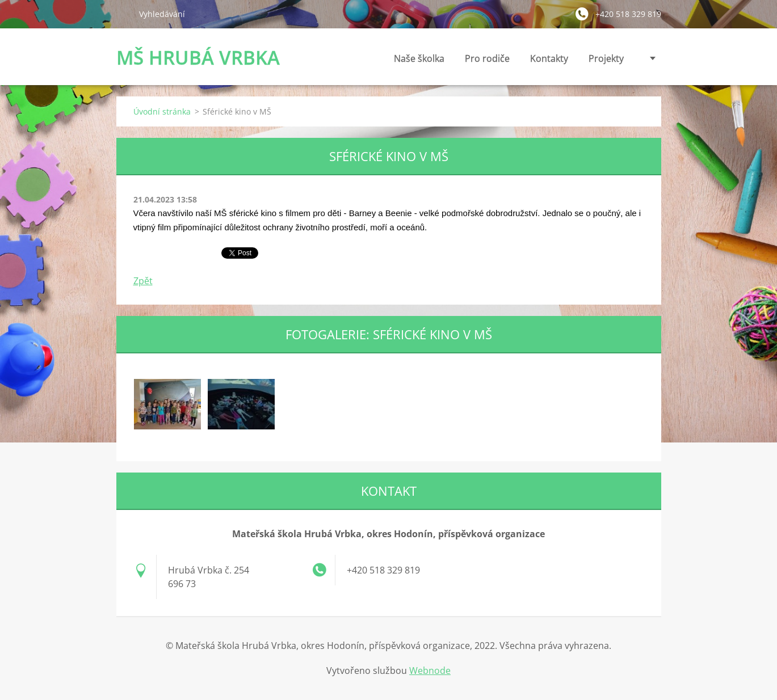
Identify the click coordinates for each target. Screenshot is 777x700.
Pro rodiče (487, 62)
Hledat (123, 14)
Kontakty (549, 62)
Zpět (143, 281)
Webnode (430, 671)
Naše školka (419, 62)
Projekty (606, 58)
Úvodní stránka (162, 111)
